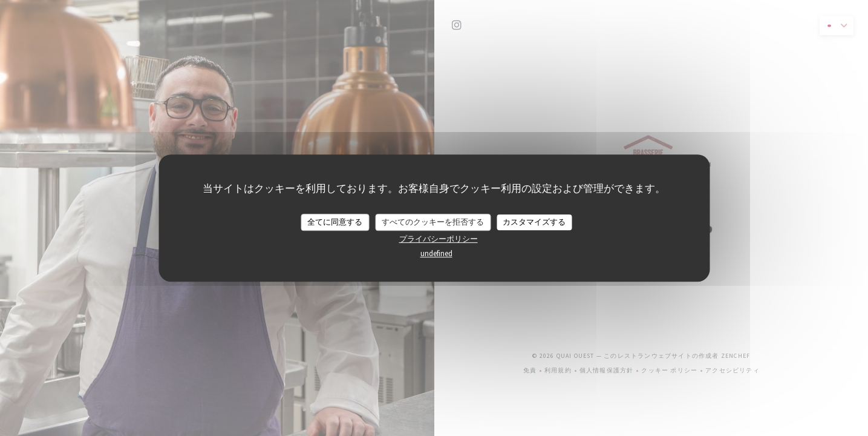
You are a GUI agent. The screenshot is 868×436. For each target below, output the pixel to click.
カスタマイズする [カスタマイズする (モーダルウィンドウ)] (534, 222)
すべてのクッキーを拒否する (433, 222)
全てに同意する (335, 222)
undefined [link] (436, 253)
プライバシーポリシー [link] (439, 239)
